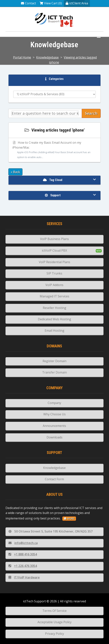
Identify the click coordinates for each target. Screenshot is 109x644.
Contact (28, 3)
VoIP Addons (54, 285)
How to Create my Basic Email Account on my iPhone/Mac (54, 150)
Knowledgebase (47, 57)
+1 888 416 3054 (23, 554)
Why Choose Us (54, 414)
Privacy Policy (54, 634)
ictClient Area (77, 3)
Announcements (54, 426)
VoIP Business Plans (54, 239)
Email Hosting (54, 331)
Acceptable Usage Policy (54, 622)
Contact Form (54, 479)
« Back (15, 172)
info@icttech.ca (23, 543)
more (69, 518)
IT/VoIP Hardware (24, 577)
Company (54, 403)
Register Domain (54, 361)
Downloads (54, 437)
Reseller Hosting (54, 308)
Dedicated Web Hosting (54, 319)
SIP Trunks (54, 273)
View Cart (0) (51, 3)
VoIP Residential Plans (54, 262)
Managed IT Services (54, 296)
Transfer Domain (54, 372)
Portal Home (22, 57)
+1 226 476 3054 (23, 566)
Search (91, 113)
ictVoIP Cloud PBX (54, 250)
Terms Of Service (54, 611)
